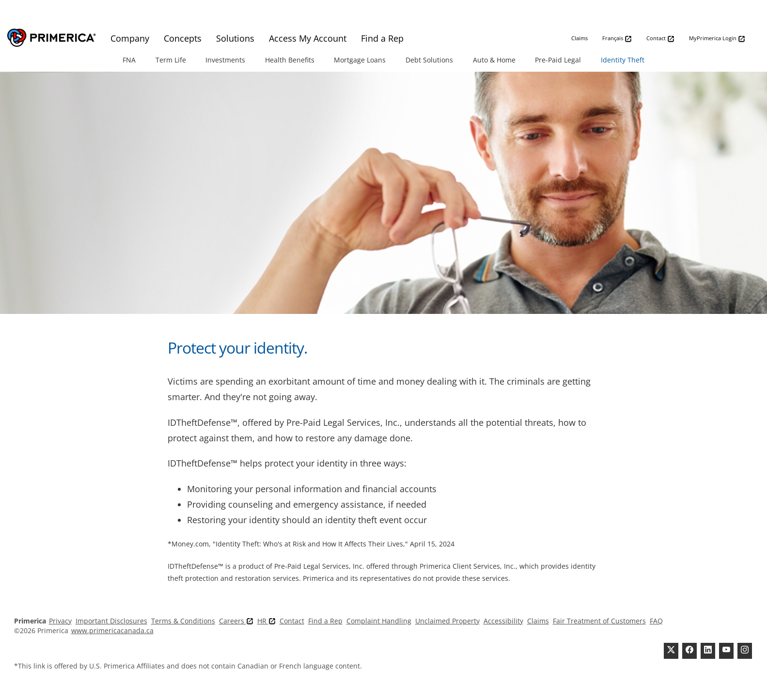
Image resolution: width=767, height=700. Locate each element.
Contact (660, 39)
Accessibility (503, 621)
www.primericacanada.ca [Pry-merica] (112, 630)
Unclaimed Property (447, 621)
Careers (236, 621)
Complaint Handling (379, 621)
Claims (579, 38)
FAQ (656, 621)
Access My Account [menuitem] (308, 38)
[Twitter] (671, 651)
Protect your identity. (237, 348)
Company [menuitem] (130, 38)
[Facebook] (689, 651)
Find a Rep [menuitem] (382, 38)
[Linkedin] (708, 651)
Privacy (60, 621)
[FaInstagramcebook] (745, 651)
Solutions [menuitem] (235, 38)
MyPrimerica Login (717, 39)
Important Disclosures (111, 621)
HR (266, 621)
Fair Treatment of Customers (599, 621)
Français (617, 39)
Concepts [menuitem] (183, 38)
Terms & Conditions (183, 621)
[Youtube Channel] (726, 651)
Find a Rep (325, 621)
